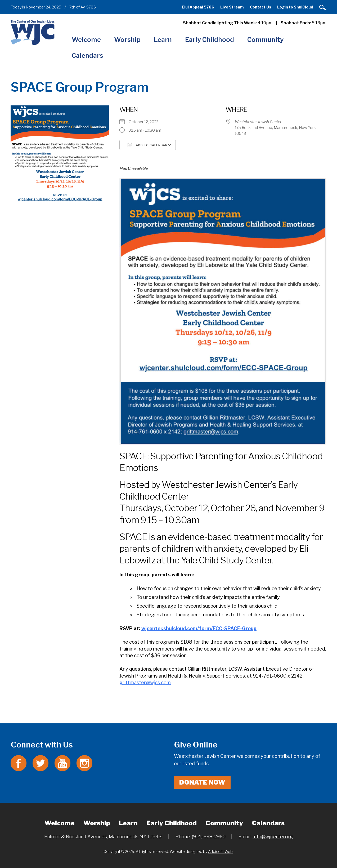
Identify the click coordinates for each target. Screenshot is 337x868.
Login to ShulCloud (295, 7)
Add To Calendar (148, 145)
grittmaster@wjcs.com (145, 682)
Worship (127, 40)
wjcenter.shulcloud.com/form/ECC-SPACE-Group (199, 628)
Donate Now (202, 782)
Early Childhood (210, 40)
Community (265, 40)
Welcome (86, 40)
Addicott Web (220, 851)
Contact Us (260, 7)
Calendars (87, 55)
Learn (163, 40)
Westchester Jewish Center (258, 122)
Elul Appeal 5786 (198, 7)
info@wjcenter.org (273, 837)
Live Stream (232, 7)
